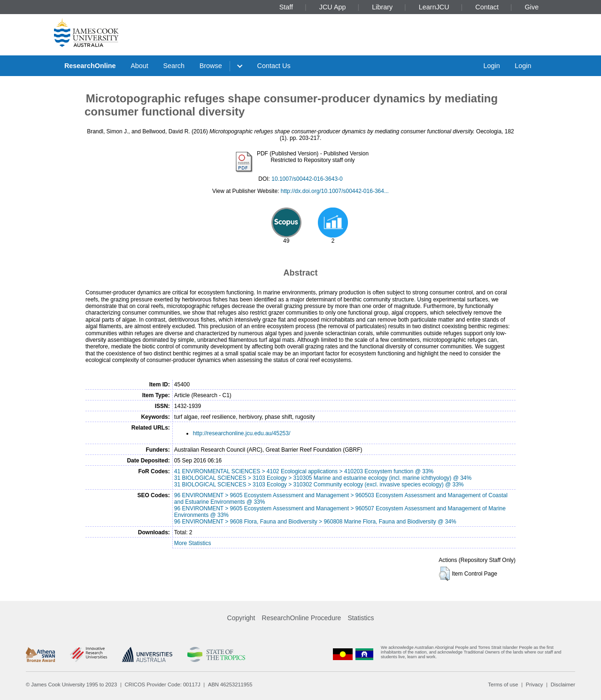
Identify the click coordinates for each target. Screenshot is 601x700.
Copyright (241, 618)
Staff (286, 7)
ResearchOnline (90, 66)
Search (174, 66)
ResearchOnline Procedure (302, 618)
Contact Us (274, 66)
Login (491, 66)
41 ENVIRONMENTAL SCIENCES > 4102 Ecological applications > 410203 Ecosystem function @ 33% (304, 471)
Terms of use (503, 685)
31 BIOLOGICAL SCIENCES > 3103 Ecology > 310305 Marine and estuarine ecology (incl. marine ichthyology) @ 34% (323, 478)
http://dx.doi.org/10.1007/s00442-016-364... (335, 191)
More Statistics (193, 543)
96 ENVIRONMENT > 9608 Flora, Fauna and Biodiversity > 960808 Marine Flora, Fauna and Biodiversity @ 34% (315, 522)
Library (382, 7)
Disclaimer (563, 685)
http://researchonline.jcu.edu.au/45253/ (242, 433)
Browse (211, 66)
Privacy (535, 685)
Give (532, 7)
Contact (487, 7)
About (139, 66)
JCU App (333, 7)
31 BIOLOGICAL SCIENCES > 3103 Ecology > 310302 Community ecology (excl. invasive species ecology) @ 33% (319, 485)
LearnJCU (434, 7)
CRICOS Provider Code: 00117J (163, 685)
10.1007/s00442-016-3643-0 (307, 179)
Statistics (361, 618)
